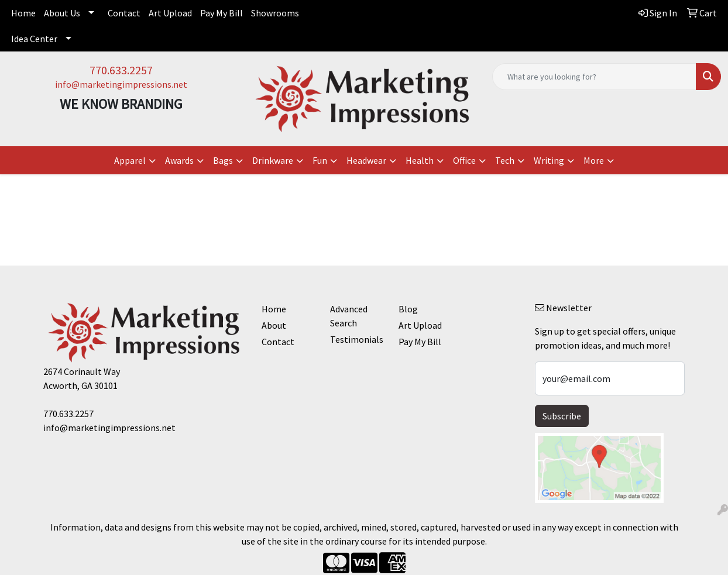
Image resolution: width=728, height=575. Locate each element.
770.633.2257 (121, 70)
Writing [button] (549, 160)
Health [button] (420, 160)
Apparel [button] (130, 160)
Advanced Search (349, 316)
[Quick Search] (594, 77)
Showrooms (275, 13)
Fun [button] (320, 160)
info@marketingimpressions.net (121, 84)
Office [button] (464, 160)
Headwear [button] (366, 160)
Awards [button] (179, 160)
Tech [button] (505, 160)
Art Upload (170, 13)
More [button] (594, 160)
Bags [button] (223, 160)
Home (23, 13)
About (274, 325)
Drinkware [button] (273, 160)
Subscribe (562, 416)
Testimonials (357, 339)
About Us (62, 13)
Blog (408, 309)
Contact (124, 13)
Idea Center (34, 39)
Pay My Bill (222, 13)
